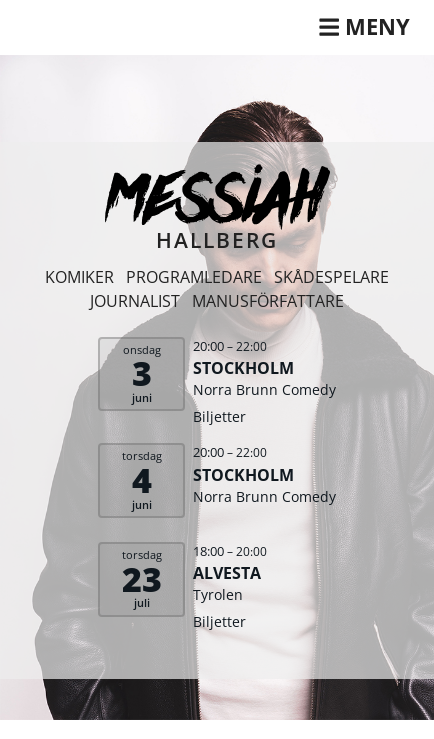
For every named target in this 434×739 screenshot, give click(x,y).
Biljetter (219, 416)
